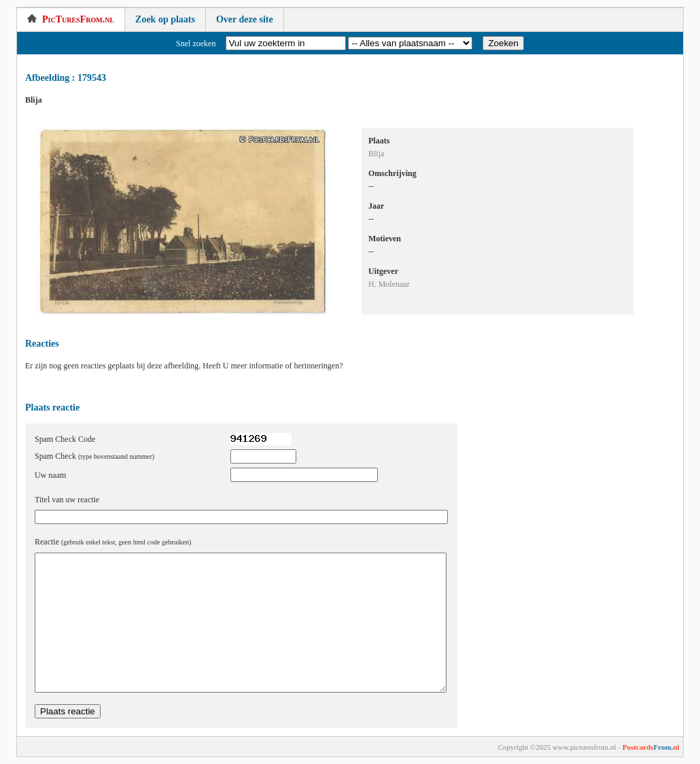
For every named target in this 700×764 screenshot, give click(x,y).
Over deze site (245, 19)
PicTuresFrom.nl (71, 19)
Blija (376, 154)
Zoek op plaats (165, 19)
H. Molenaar (389, 284)
